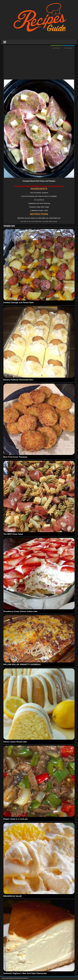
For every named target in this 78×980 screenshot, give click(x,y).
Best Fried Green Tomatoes (15, 457)
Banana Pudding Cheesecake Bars (18, 380)
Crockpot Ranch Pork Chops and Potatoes (39, 181)
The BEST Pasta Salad (13, 534)
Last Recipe (56, 48)
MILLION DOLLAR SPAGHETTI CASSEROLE (22, 664)
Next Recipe (68, 48)
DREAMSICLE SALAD (13, 896)
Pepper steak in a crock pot (16, 819)
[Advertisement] (39, 65)
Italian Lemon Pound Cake (15, 742)
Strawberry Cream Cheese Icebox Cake (20, 611)
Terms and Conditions (8, 978)
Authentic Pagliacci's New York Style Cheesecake (25, 973)
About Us (26, 978)
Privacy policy (19, 978)
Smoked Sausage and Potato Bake (19, 302)
